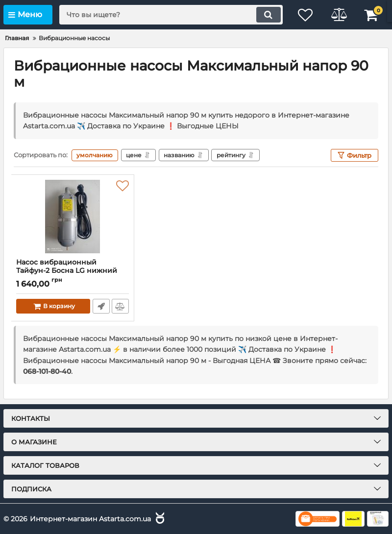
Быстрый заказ (101, 306)
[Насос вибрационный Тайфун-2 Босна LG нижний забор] (73, 217)
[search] (169, 15)
